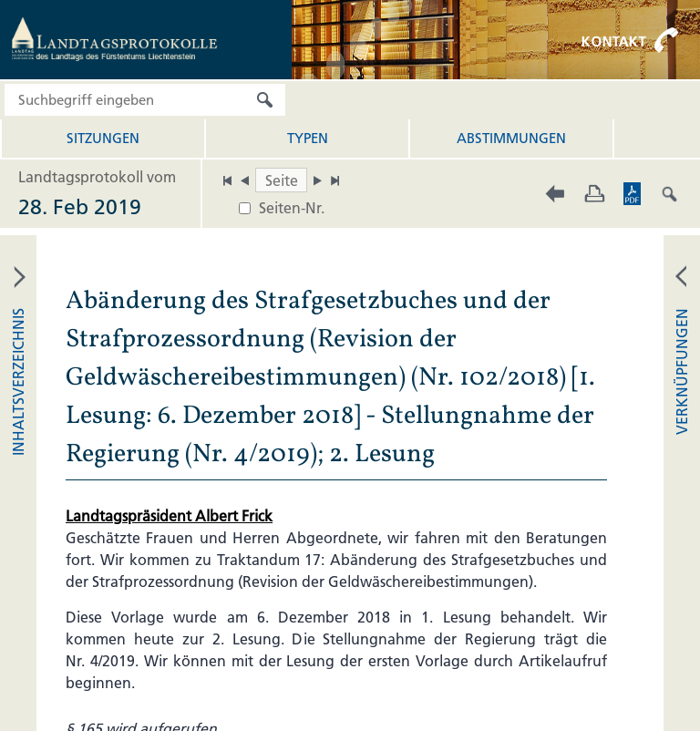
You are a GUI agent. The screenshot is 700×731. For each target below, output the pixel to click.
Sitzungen (103, 138)
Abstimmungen (511, 138)
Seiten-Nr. (292, 208)
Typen (308, 138)
